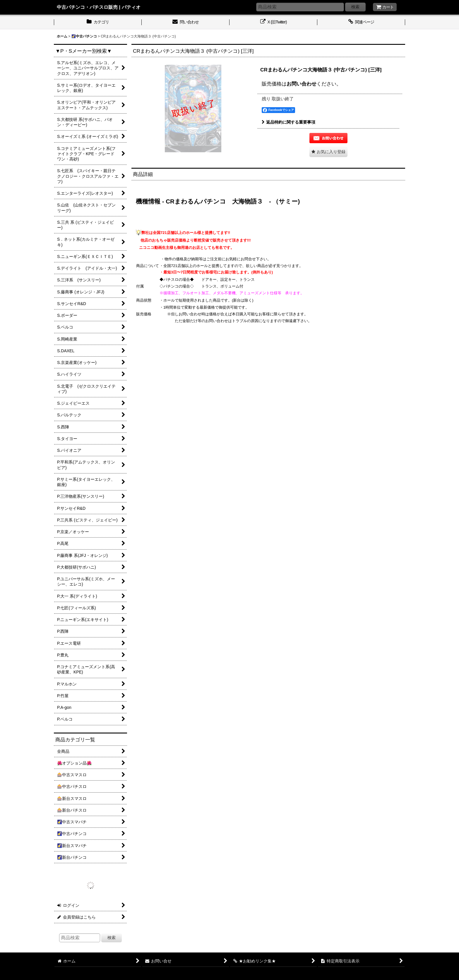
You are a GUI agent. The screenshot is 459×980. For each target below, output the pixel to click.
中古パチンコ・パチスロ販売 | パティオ (99, 7)
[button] (328, 152)
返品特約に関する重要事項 (288, 122)
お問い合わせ (302, 84)
